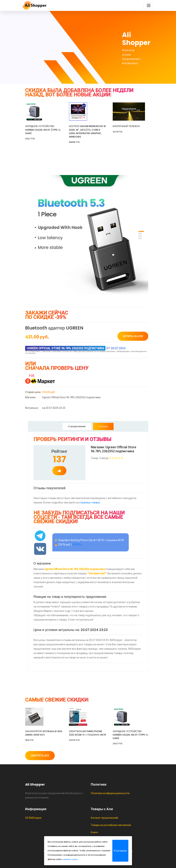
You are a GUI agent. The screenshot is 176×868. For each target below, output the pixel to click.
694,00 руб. (40, 392)
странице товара (89, 502)
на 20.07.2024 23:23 (45, 408)
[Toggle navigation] (149, 5)
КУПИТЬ (77, 545)
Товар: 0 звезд (107, 458)
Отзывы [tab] (103, 426)
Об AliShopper (33, 818)
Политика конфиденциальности (110, 793)
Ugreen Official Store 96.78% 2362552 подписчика (63, 397)
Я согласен (120, 851)
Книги (94, 832)
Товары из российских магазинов (111, 825)
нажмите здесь (70, 859)
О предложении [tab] (77, 426)
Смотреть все (40, 756)
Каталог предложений (104, 818)
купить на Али (133, 336)
